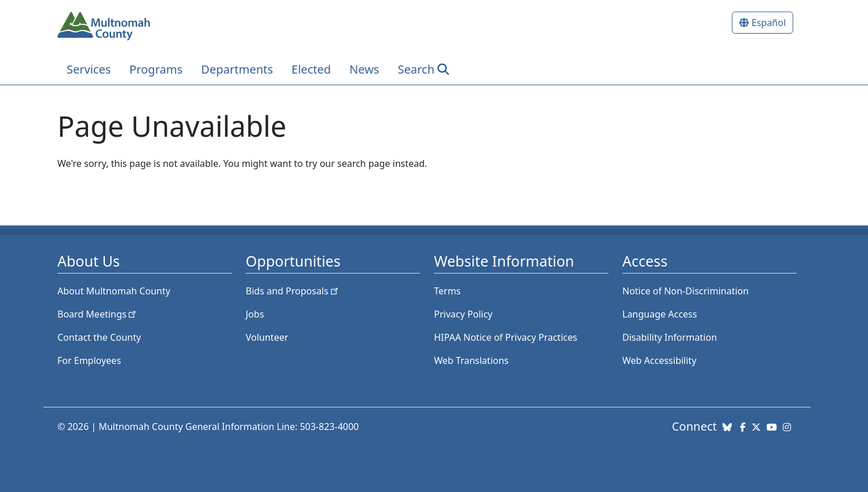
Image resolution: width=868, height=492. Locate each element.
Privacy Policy (463, 314)
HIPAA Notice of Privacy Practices (506, 337)
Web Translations (471, 360)
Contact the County (99, 337)
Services (89, 69)
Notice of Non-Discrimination (685, 291)
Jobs (255, 314)
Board (98, 314)
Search (416, 69)
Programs (156, 69)
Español (769, 23)
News (364, 69)
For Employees (89, 360)
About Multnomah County (114, 291)
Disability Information (670, 337)
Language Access (660, 314)
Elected (311, 69)
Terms (447, 291)
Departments (237, 69)
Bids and (293, 291)
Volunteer (267, 337)
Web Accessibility (659, 360)
